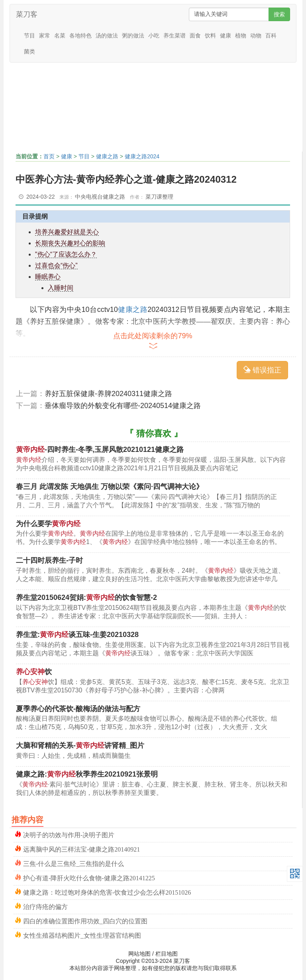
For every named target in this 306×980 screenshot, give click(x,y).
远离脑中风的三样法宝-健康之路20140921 (81, 849)
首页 (49, 156)
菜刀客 (27, 14)
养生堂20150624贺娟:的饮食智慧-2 (86, 597)
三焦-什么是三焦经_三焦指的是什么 (74, 863)
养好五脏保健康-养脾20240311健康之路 (108, 394)
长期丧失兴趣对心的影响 (70, 243)
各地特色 (80, 35)
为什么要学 (48, 524)
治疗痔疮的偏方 (45, 906)
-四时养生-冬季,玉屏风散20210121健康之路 (100, 450)
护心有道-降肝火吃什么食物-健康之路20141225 (89, 877)
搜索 (279, 14)
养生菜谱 (175, 35)
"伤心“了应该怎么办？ (66, 254)
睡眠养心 (48, 277)
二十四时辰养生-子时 (49, 560)
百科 (271, 35)
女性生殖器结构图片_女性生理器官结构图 (82, 935)
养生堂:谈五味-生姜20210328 (77, 635)
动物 (256, 35)
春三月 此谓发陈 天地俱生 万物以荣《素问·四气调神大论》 (110, 487)
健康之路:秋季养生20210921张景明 (87, 774)
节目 (29, 35)
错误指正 (262, 370)
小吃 (154, 35)
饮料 (210, 35)
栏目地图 (167, 954)
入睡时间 (61, 288)
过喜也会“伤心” (56, 265)
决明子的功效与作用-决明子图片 (69, 834)
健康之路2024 (142, 156)
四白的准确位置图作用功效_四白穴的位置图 (85, 920)
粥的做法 (133, 35)
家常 (45, 35)
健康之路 (107, 156)
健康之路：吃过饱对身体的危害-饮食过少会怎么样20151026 (107, 892)
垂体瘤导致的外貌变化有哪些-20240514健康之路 (123, 406)
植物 (241, 35)
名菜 (60, 35)
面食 (195, 35)
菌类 (29, 51)
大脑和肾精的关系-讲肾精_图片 (80, 745)
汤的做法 (107, 35)
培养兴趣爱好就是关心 (67, 232)
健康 (226, 35)
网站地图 (139, 954)
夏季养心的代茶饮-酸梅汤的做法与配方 (78, 709)
